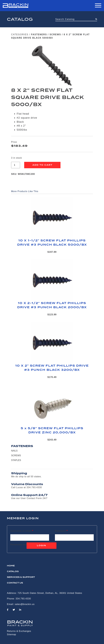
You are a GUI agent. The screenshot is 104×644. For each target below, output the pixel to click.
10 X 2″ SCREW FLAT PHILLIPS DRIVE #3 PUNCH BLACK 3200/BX (52, 368)
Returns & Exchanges (19, 631)
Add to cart (42, 165)
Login (42, 546)
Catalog (13, 572)
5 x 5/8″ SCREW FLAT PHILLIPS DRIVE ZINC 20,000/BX (52, 430)
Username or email (22, 531)
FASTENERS (39, 34)
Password (61, 531)
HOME (11, 566)
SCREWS (55, 34)
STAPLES (16, 460)
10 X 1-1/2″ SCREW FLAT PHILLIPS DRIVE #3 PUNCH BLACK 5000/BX (52, 243)
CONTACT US (15, 583)
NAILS (14, 451)
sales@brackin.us (25, 604)
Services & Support (21, 577)
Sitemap (12, 634)
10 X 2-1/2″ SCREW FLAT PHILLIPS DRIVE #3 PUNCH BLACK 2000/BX (52, 305)
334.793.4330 (23, 599)
